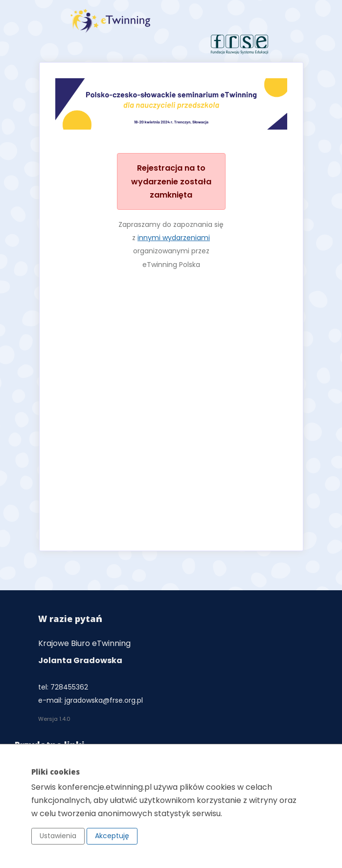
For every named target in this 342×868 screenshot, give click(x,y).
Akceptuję (112, 836)
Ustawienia (58, 836)
